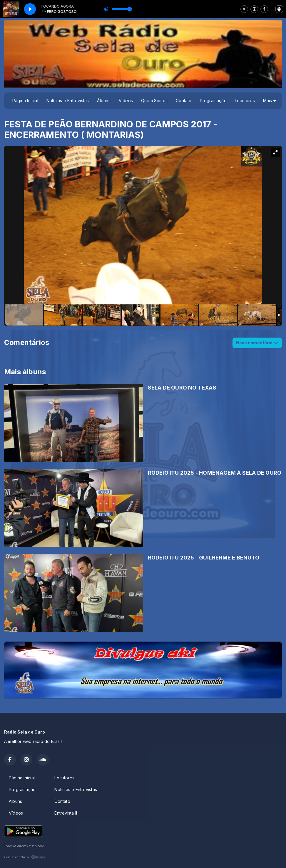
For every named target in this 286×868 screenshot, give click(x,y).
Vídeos (126, 101)
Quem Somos (154, 101)
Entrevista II (66, 813)
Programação (213, 101)
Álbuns (104, 101)
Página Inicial (25, 101)
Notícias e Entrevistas (68, 101)
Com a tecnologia (25, 857)
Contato (184, 101)
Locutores (245, 101)
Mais (270, 101)
